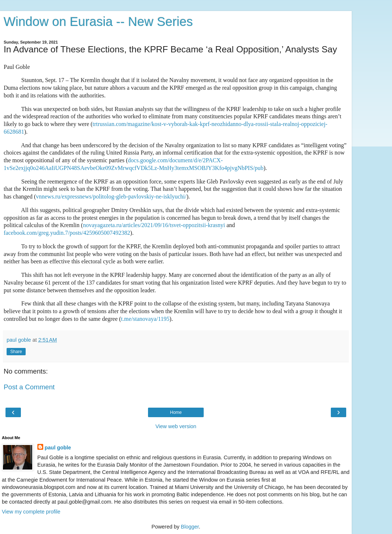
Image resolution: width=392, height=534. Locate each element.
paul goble (58, 448)
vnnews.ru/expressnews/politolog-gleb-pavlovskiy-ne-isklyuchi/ (111, 196)
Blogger (190, 527)
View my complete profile (31, 512)
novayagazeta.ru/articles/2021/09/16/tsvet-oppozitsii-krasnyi (154, 225)
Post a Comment (29, 387)
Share (16, 352)
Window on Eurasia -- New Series (98, 22)
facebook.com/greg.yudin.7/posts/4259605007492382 (67, 233)
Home (176, 412)
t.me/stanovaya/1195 (145, 319)
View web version (176, 426)
